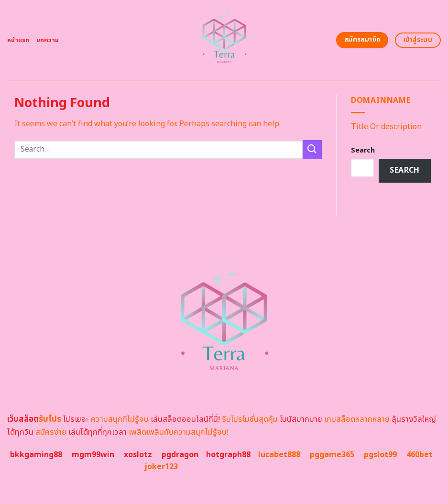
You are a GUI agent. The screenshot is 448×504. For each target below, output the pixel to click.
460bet (420, 455)
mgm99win (93, 455)
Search (363, 150)
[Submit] (312, 149)
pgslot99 (380, 455)
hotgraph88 (228, 455)
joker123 (161, 467)
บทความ (48, 40)
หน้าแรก (18, 40)
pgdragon (180, 455)
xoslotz (138, 455)
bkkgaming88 (36, 455)
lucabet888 (279, 455)
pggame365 (332, 455)
